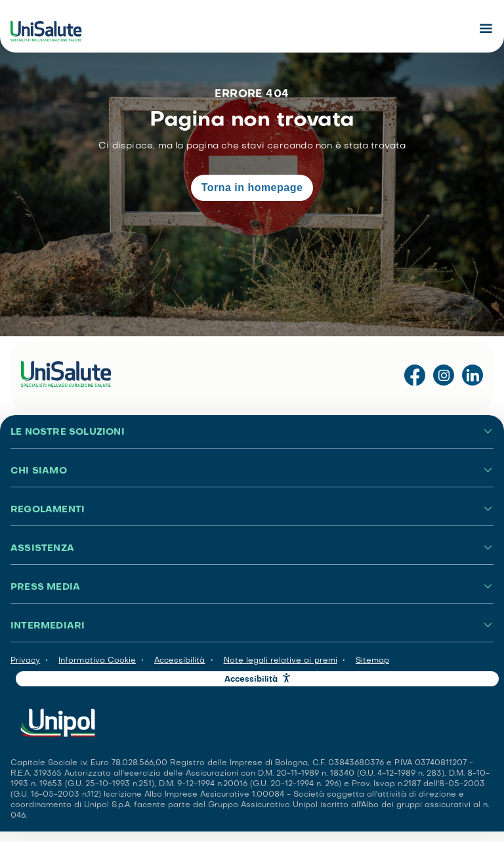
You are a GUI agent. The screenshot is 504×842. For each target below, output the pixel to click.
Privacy (25, 661)
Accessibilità (180, 661)
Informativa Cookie (97, 661)
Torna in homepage (252, 188)
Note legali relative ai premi (281, 661)
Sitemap (372, 661)
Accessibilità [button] (251, 680)
